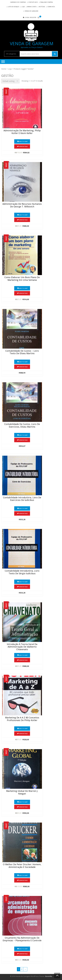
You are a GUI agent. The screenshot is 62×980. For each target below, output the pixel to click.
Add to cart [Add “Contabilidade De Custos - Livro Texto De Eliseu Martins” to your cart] (23, 362)
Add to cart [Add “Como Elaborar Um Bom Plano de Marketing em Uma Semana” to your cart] (23, 288)
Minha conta (32, 7)
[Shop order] (10, 81)
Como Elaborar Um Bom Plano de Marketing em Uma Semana (22, 279)
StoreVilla (49, 976)
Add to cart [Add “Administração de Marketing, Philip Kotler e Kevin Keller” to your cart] (23, 141)
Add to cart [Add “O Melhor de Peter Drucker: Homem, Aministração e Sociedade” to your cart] (23, 875)
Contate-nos (33, 2)
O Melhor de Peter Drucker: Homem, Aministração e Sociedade (22, 866)
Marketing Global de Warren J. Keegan (22, 792)
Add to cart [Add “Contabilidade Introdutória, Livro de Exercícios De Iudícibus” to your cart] (23, 508)
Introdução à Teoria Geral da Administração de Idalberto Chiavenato (22, 647)
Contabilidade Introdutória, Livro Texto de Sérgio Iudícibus (22, 572)
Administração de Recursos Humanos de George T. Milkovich (22, 205)
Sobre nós (51, 7)
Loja (23, 7)
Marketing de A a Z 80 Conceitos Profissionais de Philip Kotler (22, 719)
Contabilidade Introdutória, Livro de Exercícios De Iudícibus (22, 499)
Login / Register (30, 17)
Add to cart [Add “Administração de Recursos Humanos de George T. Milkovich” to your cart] (23, 215)
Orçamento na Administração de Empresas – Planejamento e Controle (22, 939)
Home (4, 69)
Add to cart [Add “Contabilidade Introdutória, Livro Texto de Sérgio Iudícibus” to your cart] (23, 582)
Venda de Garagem (31, 11)
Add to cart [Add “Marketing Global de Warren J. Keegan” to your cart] (23, 802)
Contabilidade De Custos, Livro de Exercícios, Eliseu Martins (22, 426)
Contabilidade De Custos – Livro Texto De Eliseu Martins (22, 352)
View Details (23, 146)
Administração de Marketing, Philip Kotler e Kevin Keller (22, 132)
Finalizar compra (46, 2)
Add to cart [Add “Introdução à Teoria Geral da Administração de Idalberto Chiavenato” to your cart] (23, 655)
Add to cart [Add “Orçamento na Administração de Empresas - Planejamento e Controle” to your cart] (23, 949)
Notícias (42, 7)
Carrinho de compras (18, 2)
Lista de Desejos (14, 7)
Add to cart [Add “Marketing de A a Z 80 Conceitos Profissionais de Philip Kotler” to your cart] (23, 729)
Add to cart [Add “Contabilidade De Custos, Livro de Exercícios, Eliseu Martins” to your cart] (23, 435)
